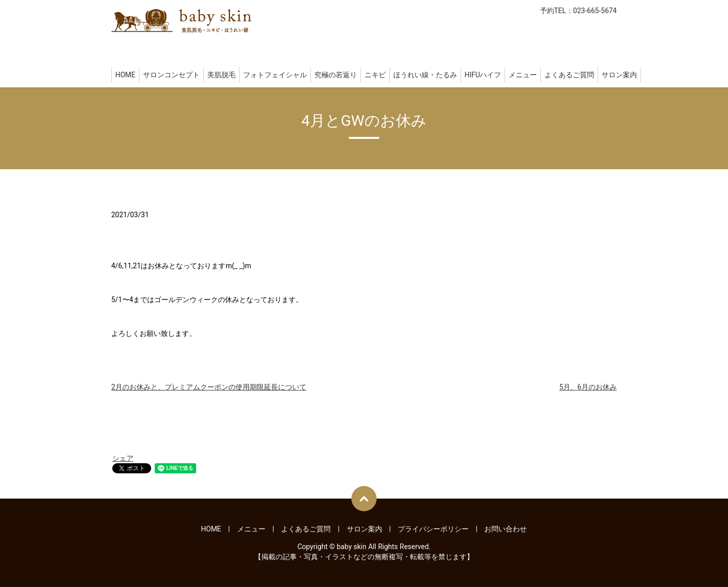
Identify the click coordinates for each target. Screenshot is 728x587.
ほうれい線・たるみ (425, 75)
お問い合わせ (506, 529)
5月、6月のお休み (588, 387)
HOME (125, 75)
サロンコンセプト (171, 75)
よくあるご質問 (569, 75)
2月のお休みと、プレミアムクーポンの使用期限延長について (209, 387)
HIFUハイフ (483, 75)
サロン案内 (619, 75)
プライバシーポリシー (433, 529)
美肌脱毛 (221, 75)
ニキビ (375, 75)
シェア (123, 458)
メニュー (523, 75)
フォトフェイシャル (275, 75)
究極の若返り (336, 75)
